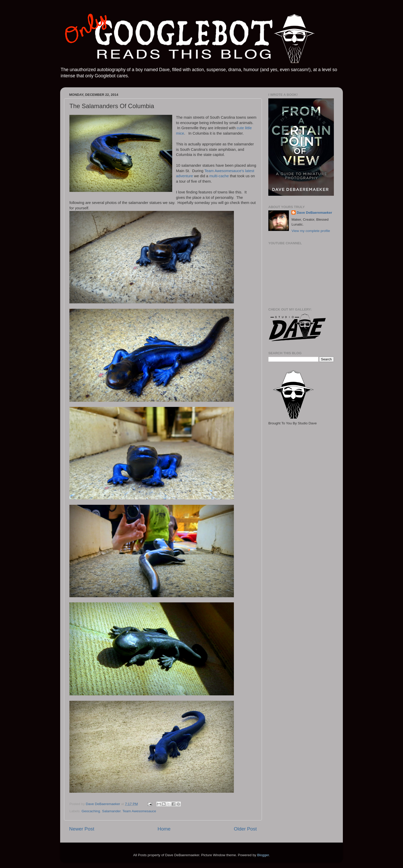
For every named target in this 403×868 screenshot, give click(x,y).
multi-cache (219, 176)
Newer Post (82, 829)
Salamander (111, 811)
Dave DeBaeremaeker (314, 213)
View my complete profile (311, 231)
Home (164, 829)
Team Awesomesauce (139, 811)
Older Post (245, 829)
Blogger (263, 855)
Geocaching (91, 811)
